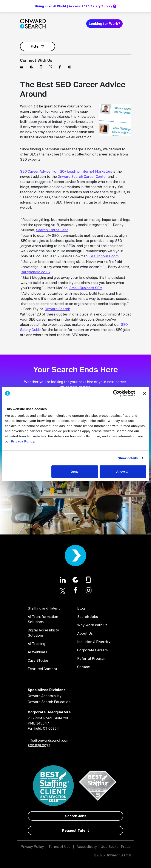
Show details (128, 458)
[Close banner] (145, 393)
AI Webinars (37, 652)
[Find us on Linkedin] (22, 67)
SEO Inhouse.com (104, 256)
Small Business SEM (86, 288)
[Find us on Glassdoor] (42, 67)
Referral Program (92, 658)
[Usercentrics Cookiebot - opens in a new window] (116, 393)
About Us (85, 633)
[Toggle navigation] (128, 24)
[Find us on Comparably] (32, 67)
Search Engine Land (52, 230)
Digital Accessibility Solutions (43, 633)
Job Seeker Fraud (116, 847)
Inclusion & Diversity (94, 642)
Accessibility (87, 847)
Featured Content (42, 669)
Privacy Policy (32, 847)
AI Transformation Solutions (43, 619)
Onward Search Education (49, 702)
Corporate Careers (92, 650)
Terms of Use (59, 847)
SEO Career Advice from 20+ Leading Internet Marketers (66, 171)
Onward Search (70, 177)
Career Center (95, 177)
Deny (75, 472)
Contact (84, 667)
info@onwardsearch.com (49, 740)
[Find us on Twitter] (51, 67)
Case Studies (38, 660)
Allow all (123, 472)
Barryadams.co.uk (35, 272)
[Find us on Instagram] (71, 67)
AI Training (36, 644)
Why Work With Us (92, 625)
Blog (81, 608)
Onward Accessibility (45, 696)
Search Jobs (88, 617)
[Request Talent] (75, 830)
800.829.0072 (39, 746)
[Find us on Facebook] (61, 67)
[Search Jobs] (75, 816)
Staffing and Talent (44, 608)
